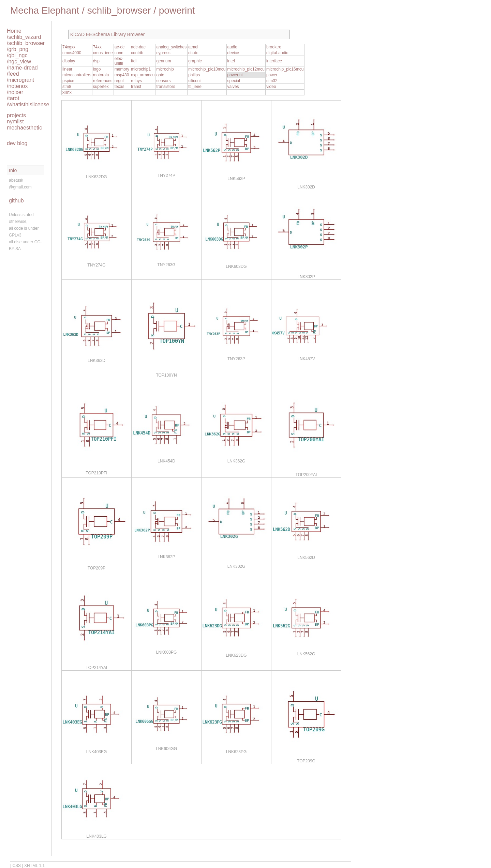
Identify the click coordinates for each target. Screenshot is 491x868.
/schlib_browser (26, 43)
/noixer (15, 92)
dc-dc (193, 53)
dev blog (17, 143)
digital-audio (277, 53)
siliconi (194, 81)
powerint (177, 10)
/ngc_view (19, 62)
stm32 (272, 81)
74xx (97, 47)
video (271, 87)
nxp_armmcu (143, 75)
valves (233, 87)
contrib (137, 53)
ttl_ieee (195, 87)
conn (119, 53)
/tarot (13, 98)
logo (97, 69)
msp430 (122, 75)
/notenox (17, 86)
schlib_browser (119, 10)
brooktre (274, 47)
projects (16, 115)
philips (194, 75)
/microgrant (20, 80)
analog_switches (171, 47)
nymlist (15, 121)
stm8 (67, 87)
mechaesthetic (24, 128)
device (233, 53)
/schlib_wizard (24, 37)
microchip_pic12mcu (246, 69)
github (16, 201)
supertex (101, 87)
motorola (101, 75)
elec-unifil (119, 61)
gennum (163, 61)
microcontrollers (77, 75)
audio (232, 47)
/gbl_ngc (17, 55)
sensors (163, 81)
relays (136, 81)
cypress (163, 53)
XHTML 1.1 (34, 866)
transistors (166, 87)
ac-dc (120, 47)
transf (136, 87)
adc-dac (138, 47)
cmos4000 (72, 53)
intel (231, 61)
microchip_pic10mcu (207, 69)
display (69, 61)
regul (119, 81)
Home (14, 31)
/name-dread (22, 68)
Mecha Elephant (45, 10)
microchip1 (141, 69)
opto (160, 75)
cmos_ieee (103, 53)
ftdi (134, 61)
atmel (193, 47)
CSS (17, 866)
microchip (165, 69)
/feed (13, 74)
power (272, 75)
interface (274, 61)
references (103, 81)
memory (122, 69)
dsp (96, 61)
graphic (195, 61)
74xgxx (69, 47)
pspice (68, 81)
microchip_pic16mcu (285, 69)
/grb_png (18, 49)
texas (120, 87)
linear (67, 69)
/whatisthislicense (28, 104)
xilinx (67, 92)
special (234, 81)
